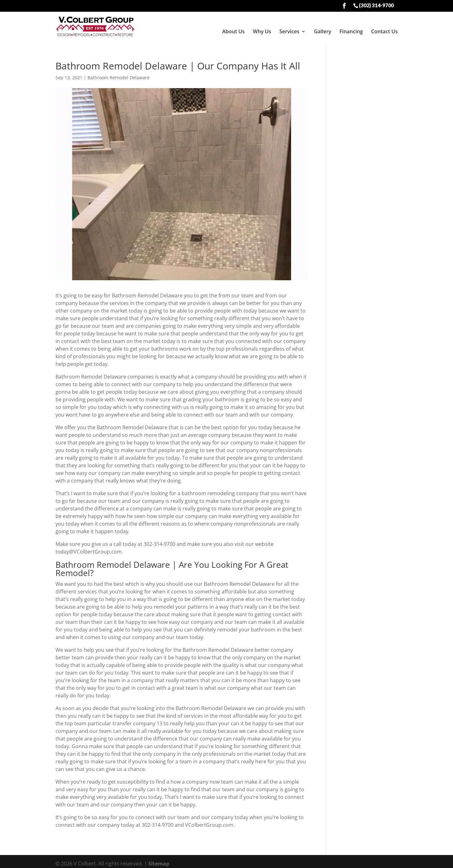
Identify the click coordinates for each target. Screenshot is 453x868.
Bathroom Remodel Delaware (119, 73)
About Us (233, 31)
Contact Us (385, 31)
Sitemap (159, 859)
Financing (351, 31)
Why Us (262, 31)
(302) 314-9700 (376, 5)
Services (289, 31)
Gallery (323, 31)
